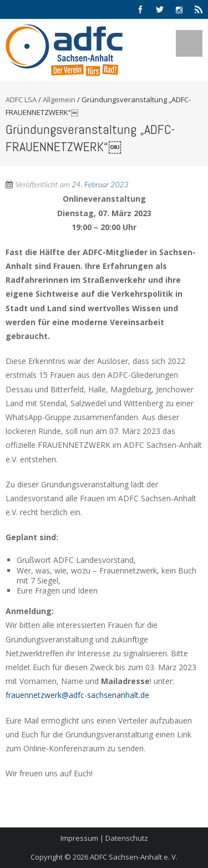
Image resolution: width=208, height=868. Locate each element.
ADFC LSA (21, 99)
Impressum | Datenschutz (104, 838)
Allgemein (59, 99)
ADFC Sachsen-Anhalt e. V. (134, 857)
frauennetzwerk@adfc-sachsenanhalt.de (77, 695)
